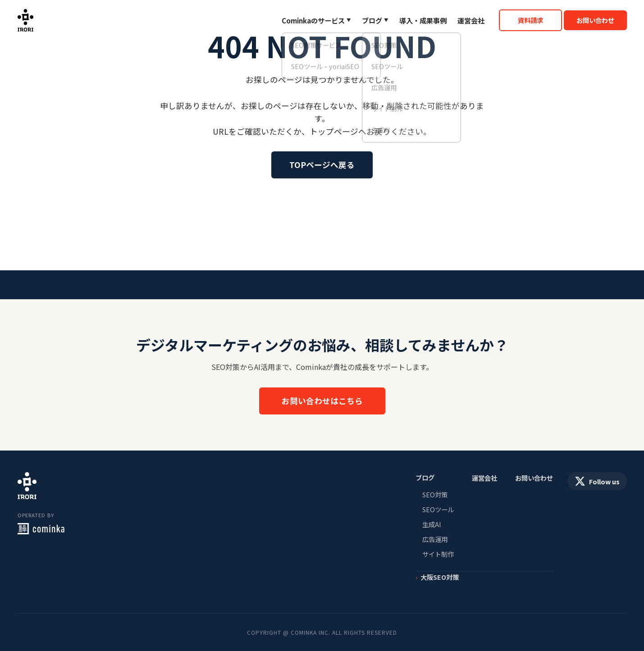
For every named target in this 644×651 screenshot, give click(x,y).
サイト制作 (438, 554)
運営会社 (471, 20)
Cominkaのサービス (313, 20)
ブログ (372, 20)
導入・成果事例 (423, 20)
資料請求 (530, 20)
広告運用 (435, 539)
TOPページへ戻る (322, 165)
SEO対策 (435, 494)
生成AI (432, 524)
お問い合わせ (595, 20)
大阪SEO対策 (440, 577)
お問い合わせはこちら (322, 401)
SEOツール (438, 509)
